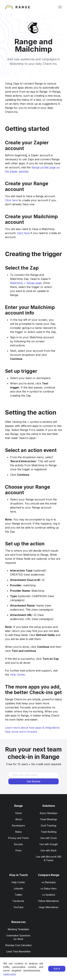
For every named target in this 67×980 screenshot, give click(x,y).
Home (19, 813)
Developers (18, 826)
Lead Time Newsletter (19, 951)
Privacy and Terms (19, 838)
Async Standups (49, 813)
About (19, 819)
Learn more (10, 974)
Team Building (49, 832)
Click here (11, 200)
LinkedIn (19, 888)
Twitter (19, 895)
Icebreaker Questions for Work (19, 937)
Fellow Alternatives (49, 901)
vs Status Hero (49, 888)
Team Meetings (49, 819)
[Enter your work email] (33, 775)
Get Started (33, 781)
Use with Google (49, 844)
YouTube (19, 907)
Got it (57, 969)
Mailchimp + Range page (26, 283)
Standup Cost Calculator (19, 945)
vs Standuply (49, 882)
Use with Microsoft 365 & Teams (49, 858)
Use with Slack (49, 850)
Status (18, 832)
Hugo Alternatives (49, 907)
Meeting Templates (19, 929)
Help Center (18, 675)
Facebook (18, 901)
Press (19, 850)
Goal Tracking (49, 826)
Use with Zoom (49, 838)
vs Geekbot (49, 895)
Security (18, 844)
